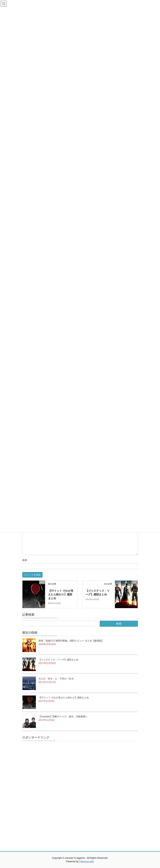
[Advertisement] (47, 794)
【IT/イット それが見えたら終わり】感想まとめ (61, 594)
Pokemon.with (86, 861)
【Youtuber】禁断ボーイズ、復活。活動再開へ (63, 716)
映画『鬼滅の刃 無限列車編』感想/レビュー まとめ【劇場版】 (71, 641)
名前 (25, 560)
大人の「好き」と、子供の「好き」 (57, 679)
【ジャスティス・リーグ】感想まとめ (58, 660)
